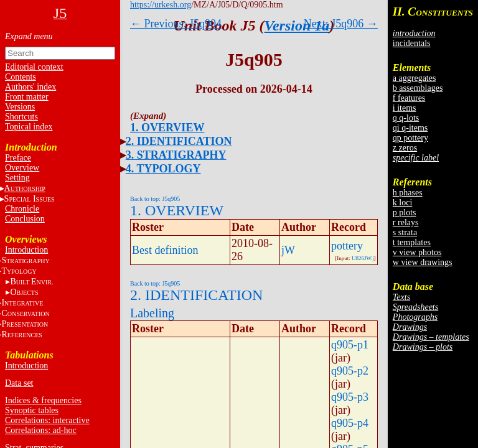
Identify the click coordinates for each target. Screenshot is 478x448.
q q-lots (406, 118)
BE (31, 282)
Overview (22, 168)
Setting (17, 178)
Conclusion (25, 219)
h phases (408, 193)
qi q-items (410, 128)
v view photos (417, 252)
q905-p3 (350, 397)
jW (288, 250)
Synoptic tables (32, 410)
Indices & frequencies (43, 400)
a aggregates (415, 78)
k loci (403, 203)
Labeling (152, 313)
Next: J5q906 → (341, 24)
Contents (21, 77)
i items (405, 108)
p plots (405, 212)
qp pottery (410, 138)
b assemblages (418, 88)
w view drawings (423, 262)
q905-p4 (350, 423)
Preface (18, 158)
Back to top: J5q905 (155, 199)
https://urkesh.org (161, 5)
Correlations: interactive (47, 420)
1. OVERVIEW (167, 128)
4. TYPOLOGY (163, 169)
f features (409, 98)
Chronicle (22, 209)
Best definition (165, 250)
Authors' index (30, 87)
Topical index (29, 127)
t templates (412, 242)
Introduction (26, 250)
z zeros (405, 148)
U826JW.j (363, 258)
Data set (19, 383)
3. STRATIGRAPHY (176, 155)
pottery (347, 246)
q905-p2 (350, 371)
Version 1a (297, 26)
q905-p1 (350, 345)
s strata (405, 232)
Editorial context (34, 67)
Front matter (27, 97)
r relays (406, 222)
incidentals (412, 43)
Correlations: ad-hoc (41, 430)
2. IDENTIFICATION (179, 141)
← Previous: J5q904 (176, 24)
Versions (20, 107)
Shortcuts (21, 117)
